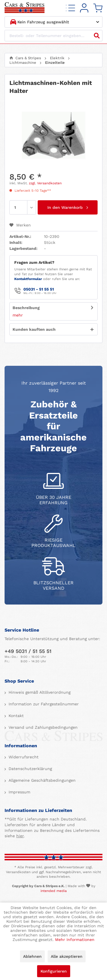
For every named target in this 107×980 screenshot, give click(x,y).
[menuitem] (70, 8)
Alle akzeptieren (67, 956)
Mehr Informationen (75, 940)
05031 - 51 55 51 (39, 289)
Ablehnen (32, 956)
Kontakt (15, 716)
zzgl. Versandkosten (45, 183)
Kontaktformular (28, 279)
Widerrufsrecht (23, 757)
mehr (18, 315)
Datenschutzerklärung (30, 769)
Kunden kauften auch (34, 329)
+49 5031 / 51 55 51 (28, 651)
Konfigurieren (54, 971)
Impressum (19, 792)
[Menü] (70, 8)
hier (20, 836)
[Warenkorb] (98, 8)
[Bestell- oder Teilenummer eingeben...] (53, 36)
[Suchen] (97, 36)
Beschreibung (26, 308)
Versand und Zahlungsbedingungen (42, 727)
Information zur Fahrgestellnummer (43, 704)
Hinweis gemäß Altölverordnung (39, 692)
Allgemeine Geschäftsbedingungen (41, 780)
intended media (54, 891)
